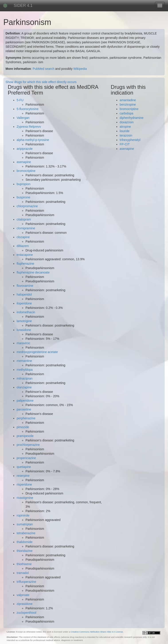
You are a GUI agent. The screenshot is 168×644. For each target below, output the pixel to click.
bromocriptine (26, 171)
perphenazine (26, 418)
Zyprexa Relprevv (29, 127)
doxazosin (127, 122)
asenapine (24, 162)
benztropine (128, 104)
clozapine (23, 237)
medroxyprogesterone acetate (37, 352)
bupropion (23, 184)
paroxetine (24, 409)
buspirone (23, 197)
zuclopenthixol (26, 613)
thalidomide (25, 542)
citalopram (24, 219)
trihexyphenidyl (130, 140)
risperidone (24, 484)
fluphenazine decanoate (33, 272)
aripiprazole (25, 149)
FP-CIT (125, 144)
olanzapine (24, 387)
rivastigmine (25, 498)
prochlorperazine (28, 445)
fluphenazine (25, 264)
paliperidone (25, 401)
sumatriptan (25, 524)
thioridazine (25, 551)
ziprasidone (25, 604)
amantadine (128, 100)
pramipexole (25, 436)
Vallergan (23, 118)
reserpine (23, 476)
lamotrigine (24, 321)
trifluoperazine (26, 582)
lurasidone (24, 330)
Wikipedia (80, 69)
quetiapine (24, 467)
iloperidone (24, 303)
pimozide (23, 427)
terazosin (126, 135)
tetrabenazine (26, 533)
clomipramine (26, 228)
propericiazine (26, 458)
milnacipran (25, 378)
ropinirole (23, 515)
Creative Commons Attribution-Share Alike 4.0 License (97, 632)
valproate (23, 595)
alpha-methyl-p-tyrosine (33, 140)
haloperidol (24, 294)
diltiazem (23, 246)
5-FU (20, 100)
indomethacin (26, 312)
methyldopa (25, 370)
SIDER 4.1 (23, 6)
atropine (125, 127)
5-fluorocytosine (28, 109)
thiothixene (24, 564)
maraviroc (23, 343)
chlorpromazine (27, 206)
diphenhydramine (132, 118)
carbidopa (127, 113)
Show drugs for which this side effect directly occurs (41, 82)
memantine (24, 361)
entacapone (25, 255)
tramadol (23, 573)
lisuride (125, 131)
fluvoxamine (25, 286)
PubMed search (43, 69)
